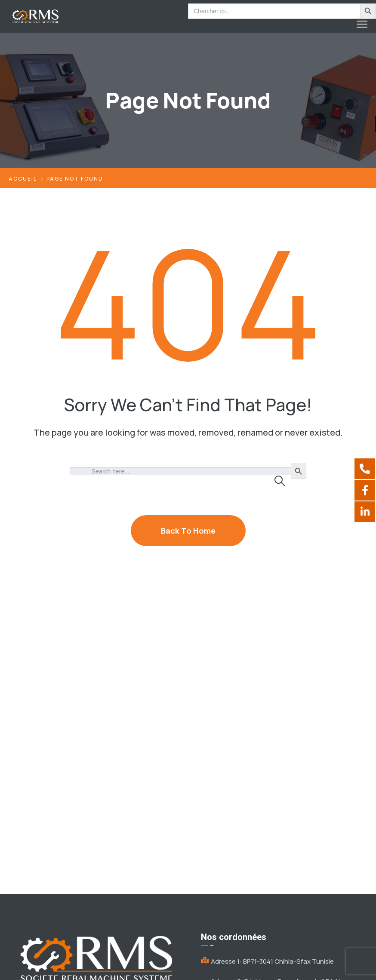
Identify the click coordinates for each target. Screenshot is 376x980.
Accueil (23, 179)
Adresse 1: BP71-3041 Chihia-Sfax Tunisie (272, 961)
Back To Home (188, 531)
